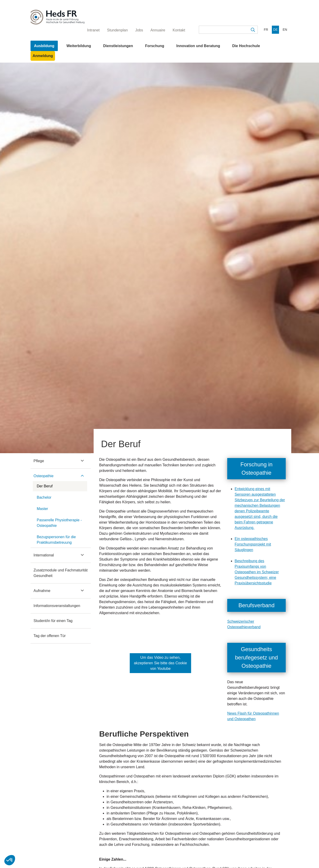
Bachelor (44, 497)
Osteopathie (43, 476)
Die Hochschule (246, 46)
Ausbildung (44, 46)
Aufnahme (42, 591)
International (44, 555)
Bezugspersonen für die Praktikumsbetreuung (56, 540)
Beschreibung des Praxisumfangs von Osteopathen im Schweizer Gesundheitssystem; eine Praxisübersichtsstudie (257, 572)
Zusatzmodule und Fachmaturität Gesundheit (61, 573)
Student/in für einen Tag (53, 621)
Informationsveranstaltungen (57, 606)
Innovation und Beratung (198, 46)
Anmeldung (43, 56)
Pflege (39, 461)
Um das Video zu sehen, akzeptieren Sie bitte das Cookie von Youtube (160, 663)
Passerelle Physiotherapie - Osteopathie (59, 523)
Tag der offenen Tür (50, 636)
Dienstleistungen (118, 46)
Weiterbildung (79, 46)
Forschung (155, 46)
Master (42, 509)
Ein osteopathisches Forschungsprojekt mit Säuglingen (253, 544)
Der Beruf (45, 486)
